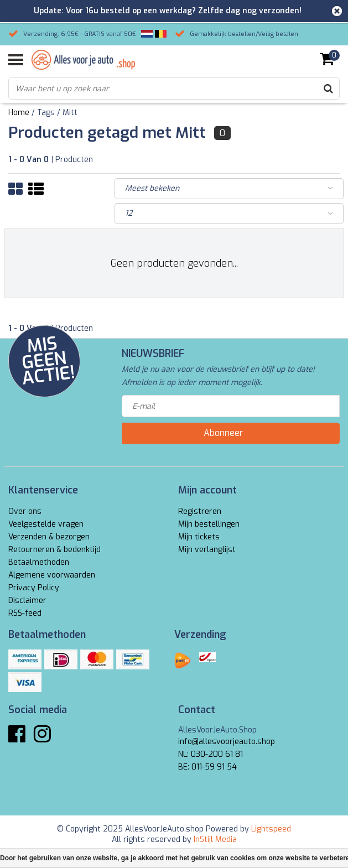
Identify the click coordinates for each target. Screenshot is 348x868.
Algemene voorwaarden (52, 575)
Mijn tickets (199, 537)
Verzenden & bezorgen (49, 537)
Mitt (70, 113)
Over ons (25, 511)
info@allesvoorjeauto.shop (227, 742)
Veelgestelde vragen (46, 524)
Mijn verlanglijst (207, 550)
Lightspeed (271, 829)
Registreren (200, 511)
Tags (46, 113)
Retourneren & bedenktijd (54, 550)
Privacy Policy (34, 588)
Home (19, 113)
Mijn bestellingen (209, 524)
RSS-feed (25, 613)
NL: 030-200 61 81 (211, 754)
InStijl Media (215, 840)
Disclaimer (27, 601)
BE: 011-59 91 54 (207, 767)
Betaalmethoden (39, 562)
